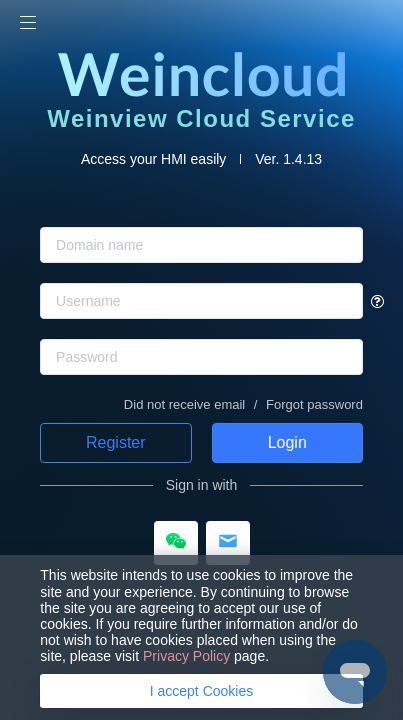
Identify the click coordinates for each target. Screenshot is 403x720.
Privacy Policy (186, 656)
